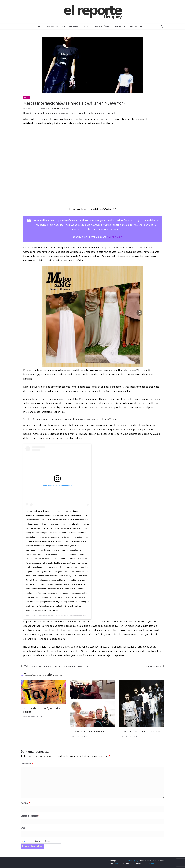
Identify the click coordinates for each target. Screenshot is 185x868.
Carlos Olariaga (45, 109)
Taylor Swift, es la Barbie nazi (90, 731)
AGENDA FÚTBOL (102, 26)
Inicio (40, 26)
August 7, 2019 (115, 237)
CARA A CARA (119, 26)
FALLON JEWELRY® (59, 615)
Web (23, 828)
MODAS (27, 97)
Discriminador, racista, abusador (141, 731)
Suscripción (52, 26)
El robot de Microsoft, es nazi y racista (42, 710)
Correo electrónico (30, 816)
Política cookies (154, 666)
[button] (41, 841)
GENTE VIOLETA (136, 26)
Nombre (25, 803)
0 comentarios (68, 109)
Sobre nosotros (70, 26)
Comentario (27, 764)
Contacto (86, 26)
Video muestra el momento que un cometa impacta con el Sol (55, 666)
